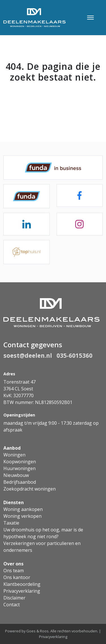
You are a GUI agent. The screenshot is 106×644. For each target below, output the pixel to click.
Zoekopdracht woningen (30, 489)
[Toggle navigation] (90, 18)
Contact (12, 605)
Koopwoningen (20, 462)
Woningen (14, 455)
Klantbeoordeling (22, 584)
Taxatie (11, 523)
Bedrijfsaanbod (20, 482)
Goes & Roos (37, 631)
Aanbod (12, 448)
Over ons (13, 564)
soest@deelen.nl (28, 355)
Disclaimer (14, 598)
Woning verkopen (22, 516)
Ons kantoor (17, 577)
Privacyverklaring (22, 591)
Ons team (14, 571)
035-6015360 (74, 355)
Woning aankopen (23, 509)
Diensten (14, 502)
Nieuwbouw (16, 475)
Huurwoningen (20, 468)
